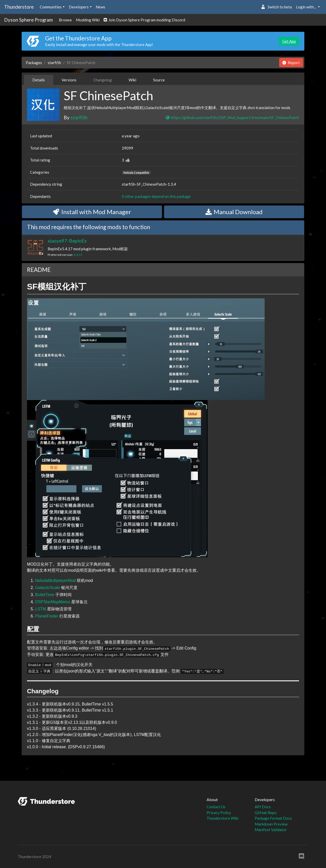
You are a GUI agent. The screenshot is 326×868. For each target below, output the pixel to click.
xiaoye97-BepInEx (67, 241)
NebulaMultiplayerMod (55, 580)
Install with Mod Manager (92, 212)
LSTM (41, 609)
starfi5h (54, 63)
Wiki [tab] (132, 80)
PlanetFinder (47, 616)
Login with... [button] (306, 7)
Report (291, 63)
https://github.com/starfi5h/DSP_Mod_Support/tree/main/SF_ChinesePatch (232, 117)
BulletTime (45, 595)
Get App (289, 41)
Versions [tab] (69, 80)
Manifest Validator (271, 830)
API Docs (263, 807)
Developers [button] (79, 7)
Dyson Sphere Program (28, 20)
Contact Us (216, 807)
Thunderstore (19, 7)
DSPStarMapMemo (53, 602)
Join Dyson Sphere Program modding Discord (144, 20)
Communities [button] (51, 7)
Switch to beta (276, 7)
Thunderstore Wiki (222, 818)
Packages (34, 63)
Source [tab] (159, 80)
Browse (65, 20)
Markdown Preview (271, 824)
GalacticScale (48, 588)
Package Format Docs (273, 818)
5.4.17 (78, 255)
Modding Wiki (88, 20)
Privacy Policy (219, 813)
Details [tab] (39, 80)
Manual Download (234, 212)
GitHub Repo (266, 813)
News (100, 7)
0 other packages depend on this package (156, 196)
